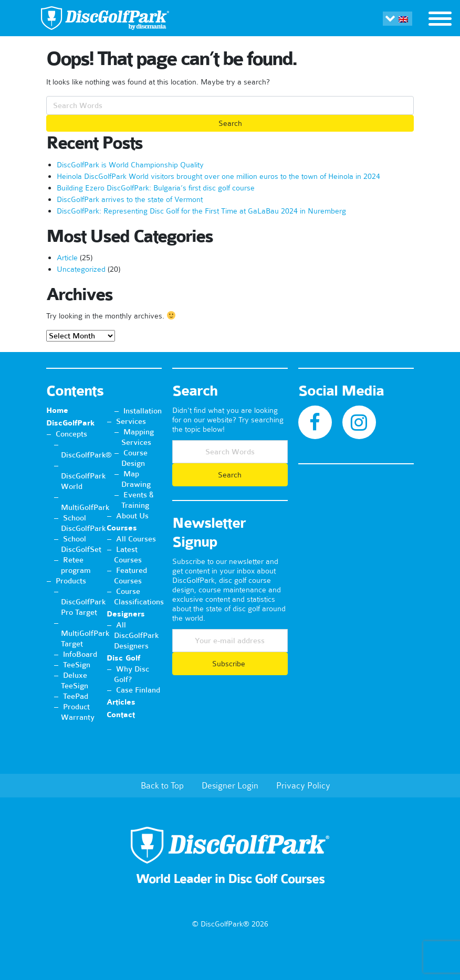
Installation (143, 411)
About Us (132, 516)
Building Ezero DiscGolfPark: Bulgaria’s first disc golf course (156, 188)
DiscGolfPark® (86, 455)
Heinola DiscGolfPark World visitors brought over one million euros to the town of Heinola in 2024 (218, 176)
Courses (122, 528)
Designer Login (230, 785)
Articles (121, 702)
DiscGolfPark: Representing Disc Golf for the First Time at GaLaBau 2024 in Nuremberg (201, 211)
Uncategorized (81, 269)
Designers (126, 614)
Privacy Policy (303, 785)
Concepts (71, 434)
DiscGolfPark (70, 423)
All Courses (136, 539)
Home (57, 411)
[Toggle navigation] (440, 20)
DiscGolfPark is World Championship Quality (130, 165)
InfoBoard (80, 654)
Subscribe (230, 664)
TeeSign (77, 665)
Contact (121, 715)
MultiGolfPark (85, 507)
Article (67, 258)
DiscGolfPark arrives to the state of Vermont (130, 199)
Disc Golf (123, 658)
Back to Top (162, 785)
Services (131, 421)
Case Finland (138, 690)
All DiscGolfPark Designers (136, 635)
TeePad (76, 696)
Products (71, 581)
